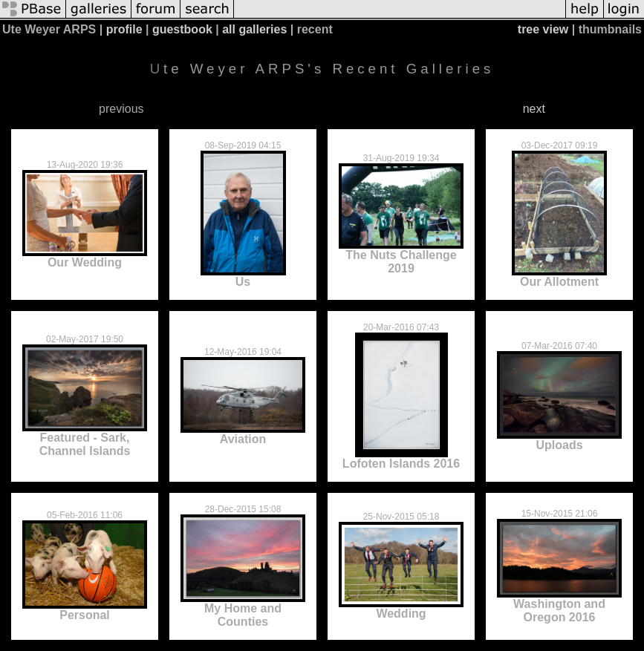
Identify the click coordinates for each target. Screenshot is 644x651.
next (534, 109)
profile (124, 29)
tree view (543, 29)
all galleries (254, 29)
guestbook (182, 29)
